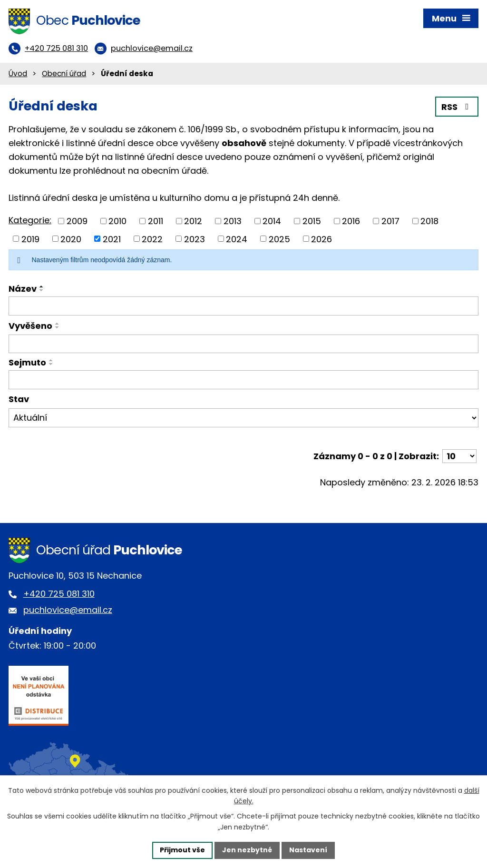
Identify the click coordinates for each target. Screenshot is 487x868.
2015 (312, 221)
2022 (152, 239)
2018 (429, 221)
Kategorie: (30, 220)
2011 (156, 221)
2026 (321, 239)
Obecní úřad (64, 74)
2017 (390, 221)
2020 (71, 239)
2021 (112, 239)
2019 (30, 239)
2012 (193, 221)
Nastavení (308, 850)
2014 (272, 221)
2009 (77, 221)
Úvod (18, 74)
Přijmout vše (182, 850)
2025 (279, 239)
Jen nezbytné (247, 850)
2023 (195, 239)
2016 (351, 221)
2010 (117, 221)
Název (23, 289)
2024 (237, 239)
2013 (233, 221)
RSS (457, 107)
